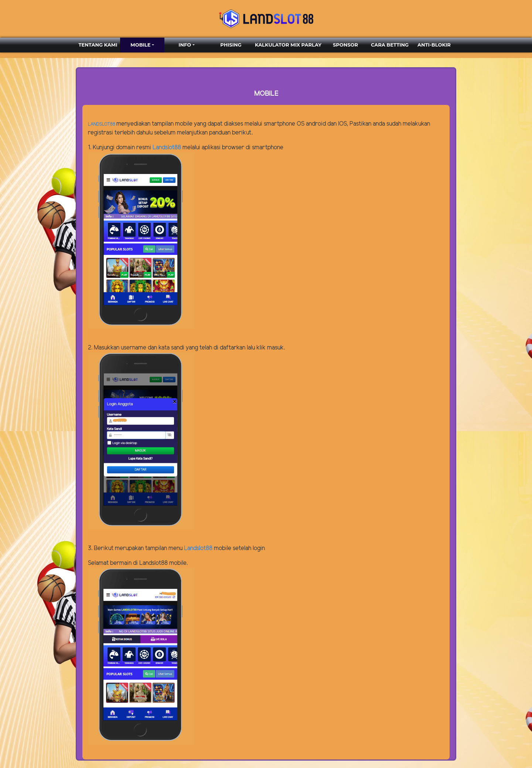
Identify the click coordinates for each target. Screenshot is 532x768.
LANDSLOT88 (102, 124)
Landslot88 (167, 148)
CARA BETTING (390, 45)
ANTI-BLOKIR (434, 45)
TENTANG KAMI (98, 45)
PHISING (231, 45)
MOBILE (140, 45)
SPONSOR (345, 45)
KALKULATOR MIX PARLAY (288, 45)
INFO (185, 45)
